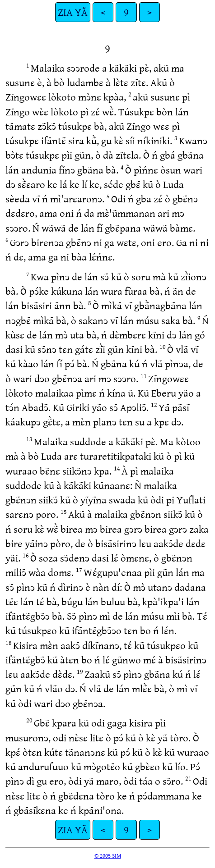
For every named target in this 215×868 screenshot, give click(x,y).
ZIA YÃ (73, 12)
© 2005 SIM (108, 855)
